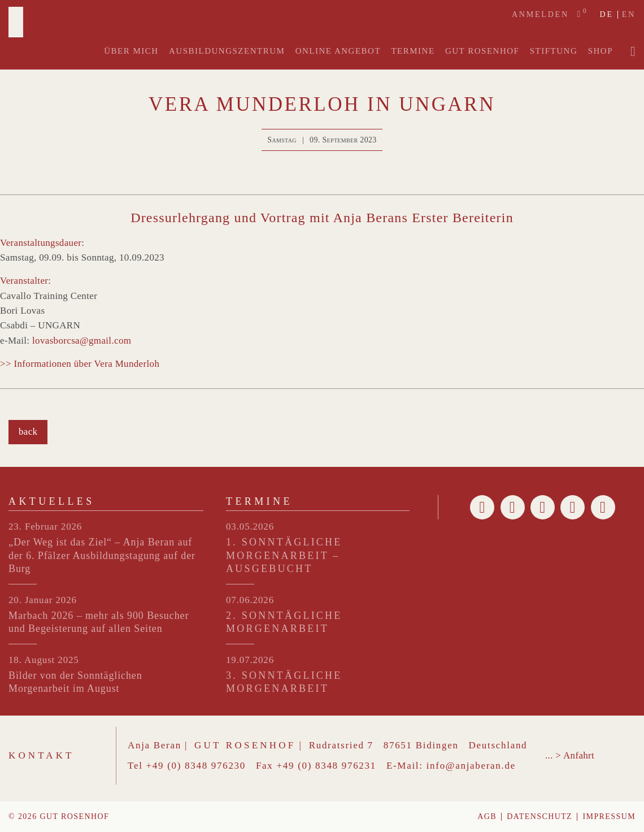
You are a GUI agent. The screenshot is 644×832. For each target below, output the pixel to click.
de (606, 15)
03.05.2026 (250, 526)
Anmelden (540, 14)
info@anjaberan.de (471, 766)
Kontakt (42, 755)
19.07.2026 (250, 660)
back (28, 432)
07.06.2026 (250, 600)
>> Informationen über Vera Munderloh (80, 364)
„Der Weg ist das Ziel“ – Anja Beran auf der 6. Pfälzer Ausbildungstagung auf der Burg (102, 555)
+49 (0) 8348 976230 (196, 766)
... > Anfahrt (570, 755)
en (629, 15)
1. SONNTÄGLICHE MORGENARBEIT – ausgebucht (284, 555)
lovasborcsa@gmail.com (82, 341)
